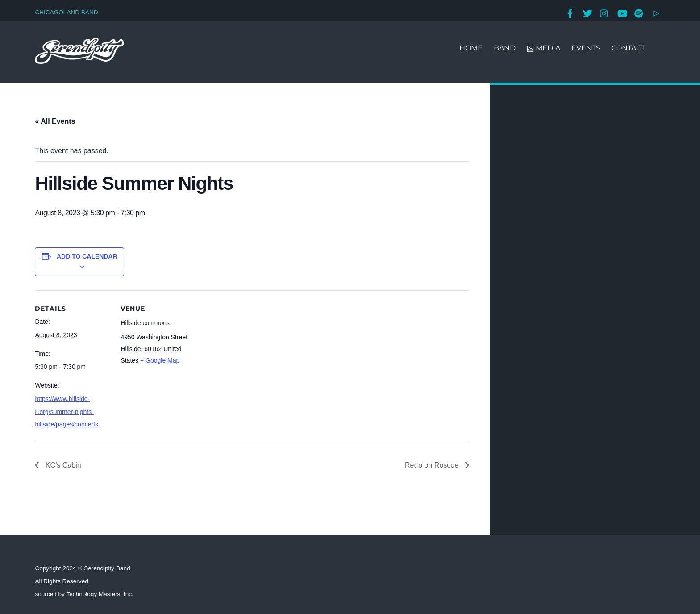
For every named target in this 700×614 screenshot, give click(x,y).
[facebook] (570, 12)
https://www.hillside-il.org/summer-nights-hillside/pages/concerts (67, 412)
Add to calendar (87, 256)
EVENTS (586, 48)
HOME (471, 48)
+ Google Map (160, 360)
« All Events (55, 121)
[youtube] (622, 12)
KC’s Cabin (62, 465)
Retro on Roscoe (433, 465)
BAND (505, 48)
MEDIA (544, 48)
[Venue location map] (253, 352)
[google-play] (656, 12)
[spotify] (639, 12)
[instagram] (604, 12)
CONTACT (628, 48)
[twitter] (587, 12)
